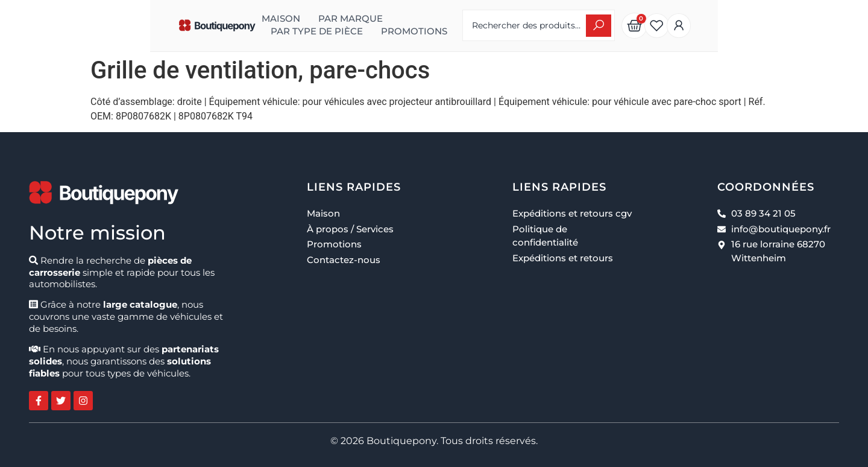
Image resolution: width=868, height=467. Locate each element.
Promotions (203, 31)
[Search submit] (705, 26)
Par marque (249, 18)
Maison (180, 18)
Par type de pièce (346, 18)
